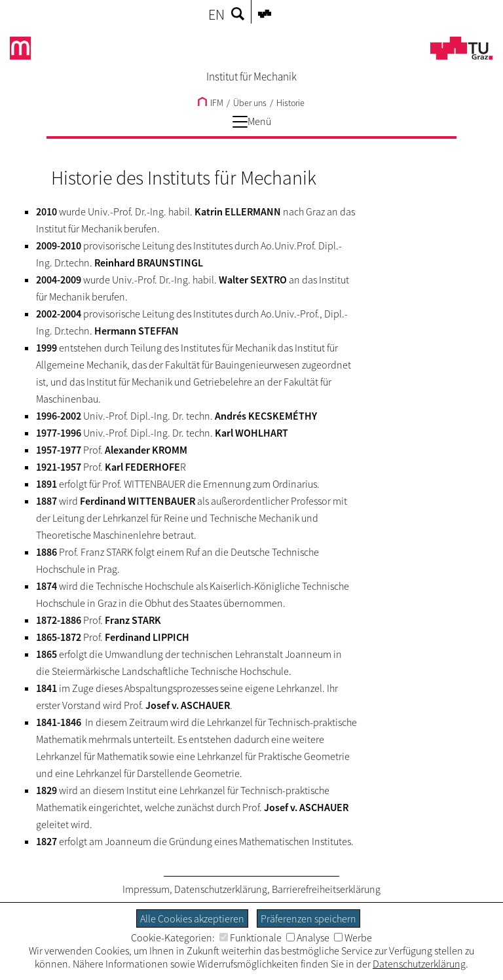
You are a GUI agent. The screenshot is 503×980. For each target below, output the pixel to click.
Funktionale (251, 937)
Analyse (308, 937)
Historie (290, 103)
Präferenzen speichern (308, 918)
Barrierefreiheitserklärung (326, 889)
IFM (211, 103)
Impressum (146, 889)
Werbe (353, 937)
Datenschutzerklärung (221, 889)
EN (216, 14)
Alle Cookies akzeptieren (192, 918)
